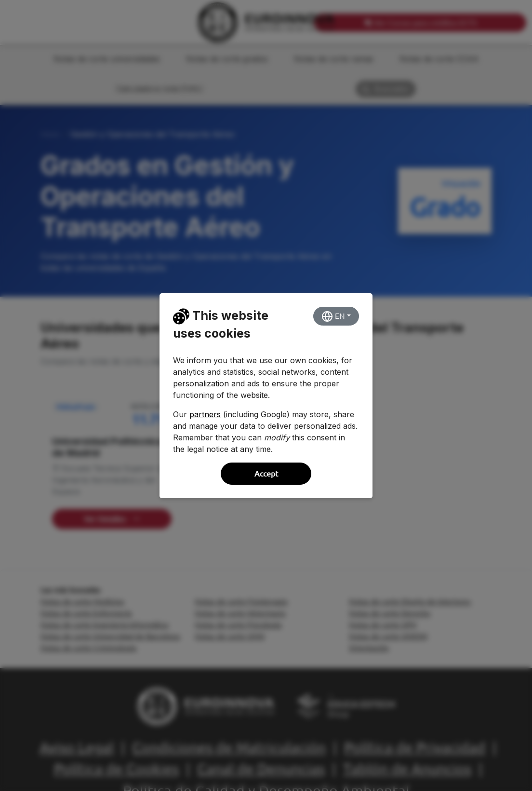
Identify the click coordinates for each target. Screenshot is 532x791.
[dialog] (266, 395)
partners (205, 414)
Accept (266, 474)
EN (333, 316)
